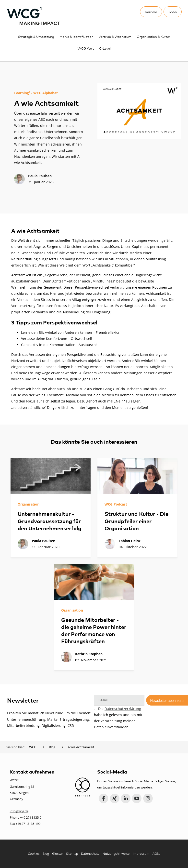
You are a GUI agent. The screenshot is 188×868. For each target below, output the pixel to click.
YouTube (137, 798)
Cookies (34, 854)
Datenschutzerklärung (123, 709)
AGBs (156, 854)
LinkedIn (126, 798)
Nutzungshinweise (116, 854)
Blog (46, 854)
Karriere (151, 12)
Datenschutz (90, 854)
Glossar (58, 854)
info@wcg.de (19, 811)
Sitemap (72, 854)
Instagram (148, 798)
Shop (173, 12)
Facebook (103, 798)
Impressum (141, 854)
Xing (115, 798)
